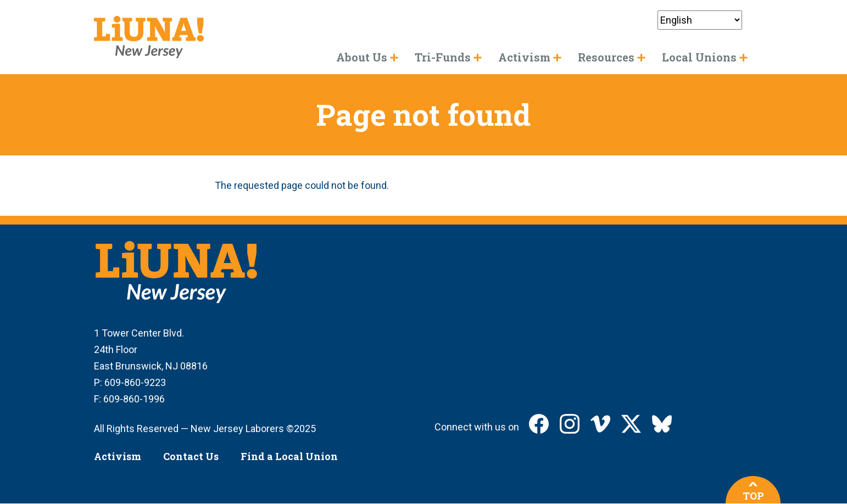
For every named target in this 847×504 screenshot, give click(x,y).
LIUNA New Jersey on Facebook (539, 424)
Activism (118, 456)
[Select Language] (700, 20)
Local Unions (699, 57)
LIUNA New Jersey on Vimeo (600, 424)
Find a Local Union (289, 456)
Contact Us (191, 456)
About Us (362, 57)
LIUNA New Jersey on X (631, 424)
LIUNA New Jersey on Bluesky (662, 424)
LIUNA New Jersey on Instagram (570, 424)
